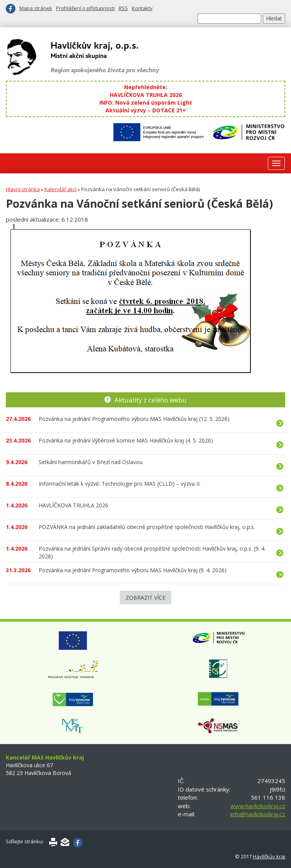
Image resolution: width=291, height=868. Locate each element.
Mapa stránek (36, 8)
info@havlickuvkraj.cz (258, 814)
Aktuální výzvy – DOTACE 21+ (146, 110)
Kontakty (142, 8)
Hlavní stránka (23, 189)
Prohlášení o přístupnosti (85, 8)
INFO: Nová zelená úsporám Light (146, 103)
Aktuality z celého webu (151, 400)
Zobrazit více (145, 598)
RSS (123, 8)
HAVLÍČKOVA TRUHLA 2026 (146, 95)
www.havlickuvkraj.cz (258, 806)
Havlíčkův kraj (269, 856)
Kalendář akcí (60, 189)
